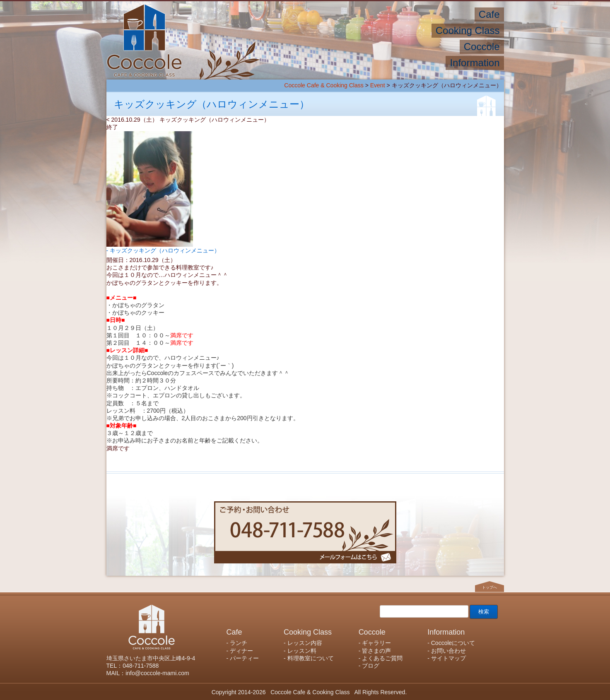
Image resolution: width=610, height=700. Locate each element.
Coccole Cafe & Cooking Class (324, 85)
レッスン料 (302, 651)
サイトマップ (448, 658)
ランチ (239, 643)
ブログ (371, 666)
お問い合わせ (448, 651)
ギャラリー (376, 643)
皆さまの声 (376, 651)
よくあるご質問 (382, 658)
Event (378, 85)
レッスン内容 (305, 643)
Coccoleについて (453, 643)
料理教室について (311, 658)
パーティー (244, 658)
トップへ (489, 587)
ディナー (241, 651)
